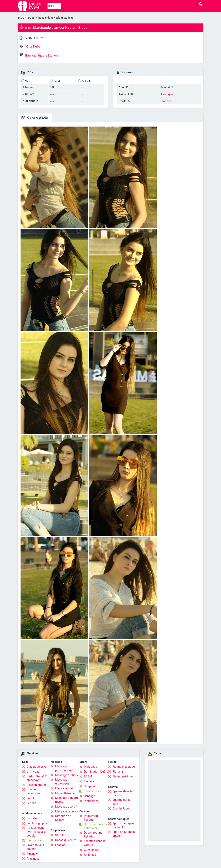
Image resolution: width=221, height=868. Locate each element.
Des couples (35, 840)
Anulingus (33, 859)
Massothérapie (65, 793)
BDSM (88, 776)
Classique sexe (37, 767)
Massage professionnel (64, 768)
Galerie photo (35, 117)
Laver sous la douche (35, 847)
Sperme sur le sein (121, 802)
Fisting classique (124, 767)
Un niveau (33, 772)
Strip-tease (62, 835)
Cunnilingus (92, 850)
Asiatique (167, 94)
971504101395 (35, 38)
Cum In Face (121, 809)
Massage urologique (62, 782)
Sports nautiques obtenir (124, 834)
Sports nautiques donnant (124, 825)
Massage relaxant (67, 811)
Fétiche (31, 803)
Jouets (31, 798)
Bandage (89, 796)
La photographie (37, 823)
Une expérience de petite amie (96, 826)
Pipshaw (32, 854)
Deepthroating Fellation (93, 835)
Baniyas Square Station (39, 55)
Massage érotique (67, 775)
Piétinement (92, 801)
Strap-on (89, 786)
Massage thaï (64, 788)
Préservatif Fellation (91, 818)
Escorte (32, 818)
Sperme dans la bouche (123, 793)
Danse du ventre (66, 840)
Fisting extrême (123, 776)
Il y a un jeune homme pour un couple (37, 832)
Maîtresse (90, 767)
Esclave (89, 781)
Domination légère (96, 772)
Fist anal (118, 772)
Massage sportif (66, 807)
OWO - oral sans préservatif (37, 778)
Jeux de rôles (93, 791)
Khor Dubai (30, 47)
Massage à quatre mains (67, 800)
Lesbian (60, 845)
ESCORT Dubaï (26, 18)
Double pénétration (34, 791)
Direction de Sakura (63, 818)
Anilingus (90, 855)
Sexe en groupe (37, 785)
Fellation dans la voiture (95, 843)
